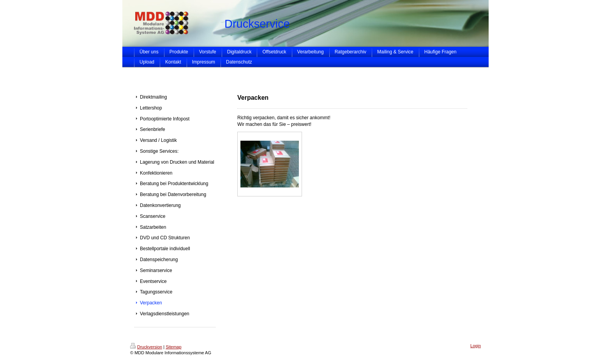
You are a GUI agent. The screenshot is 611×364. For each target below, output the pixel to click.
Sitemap (173, 347)
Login (476, 346)
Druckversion (146, 347)
